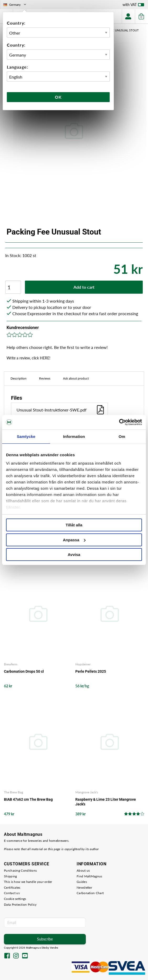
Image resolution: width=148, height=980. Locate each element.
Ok (58, 97)
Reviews (45, 378)
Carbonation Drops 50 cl (24, 671)
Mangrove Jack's (87, 792)
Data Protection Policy (20, 904)
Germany (15, 5)
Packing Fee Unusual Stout (118, 30)
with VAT (133, 6)
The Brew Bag (14, 792)
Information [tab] (74, 436)
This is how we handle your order (28, 882)
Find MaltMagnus (89, 876)
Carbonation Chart (90, 893)
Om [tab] (122, 436)
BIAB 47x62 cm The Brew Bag (28, 799)
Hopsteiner (83, 664)
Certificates (12, 887)
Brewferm (11, 664)
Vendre (54, 948)
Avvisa (74, 555)
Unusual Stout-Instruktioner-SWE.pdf (61, 410)
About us (83, 870)
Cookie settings (15, 899)
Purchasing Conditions (20, 870)
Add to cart (84, 287)
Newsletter (84, 887)
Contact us (12, 893)
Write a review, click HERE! (28, 358)
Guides (82, 882)
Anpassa (74, 540)
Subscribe (45, 939)
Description (18, 378)
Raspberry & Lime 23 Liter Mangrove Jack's (106, 802)
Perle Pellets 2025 (91, 671)
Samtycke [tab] (26, 436)
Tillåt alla (74, 525)
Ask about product (76, 378)
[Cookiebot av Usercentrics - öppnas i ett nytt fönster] (119, 422)
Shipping (10, 876)
